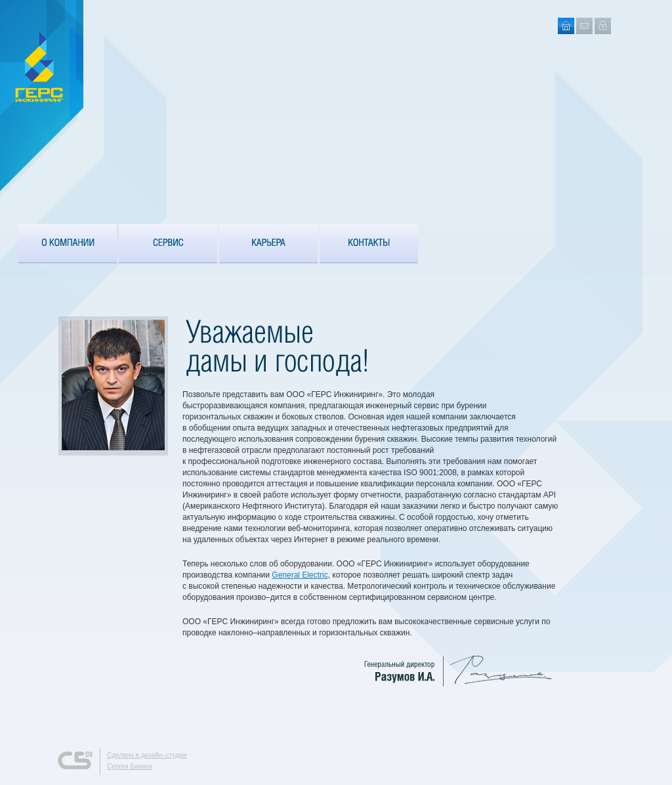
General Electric (300, 575)
